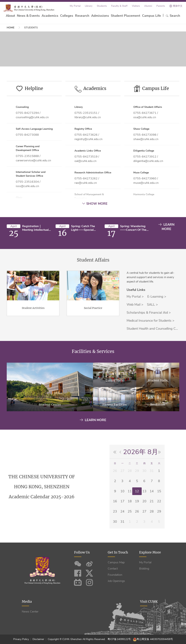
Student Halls (158, 397)
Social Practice (93, 325)
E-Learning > (157, 313)
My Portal (75, 6)
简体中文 (178, 6)
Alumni (148, 6)
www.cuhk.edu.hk (152, 612)
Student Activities (33, 325)
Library (89, 6)
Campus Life (151, 16)
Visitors (136, 6)
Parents (161, 6)
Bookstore (158, 421)
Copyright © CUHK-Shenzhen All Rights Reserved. (77, 639)
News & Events (28, 16)
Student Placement (126, 16)
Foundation (115, 575)
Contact (113, 569)
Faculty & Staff (119, 6)
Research (82, 16)
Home (11, 28)
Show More (95, 204)
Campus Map (116, 562)
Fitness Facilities (115, 421)
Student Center (50, 421)
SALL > (152, 321)
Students (102, 6)
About (10, 16)
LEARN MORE (166, 227)
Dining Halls (115, 397)
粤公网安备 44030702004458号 (155, 639)
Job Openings (116, 581)
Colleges (67, 16)
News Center (30, 612)
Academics (50, 16)
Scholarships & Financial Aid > (149, 329)
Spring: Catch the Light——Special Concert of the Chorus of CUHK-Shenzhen (83, 228)
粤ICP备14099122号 (119, 639)
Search (173, 16)
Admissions (100, 16)
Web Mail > (135, 321)
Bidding (144, 569)
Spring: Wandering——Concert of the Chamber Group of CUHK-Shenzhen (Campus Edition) (133, 228)
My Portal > (135, 313)
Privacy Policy (21, 639)
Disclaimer (38, 639)
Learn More (93, 420)
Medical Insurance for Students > (150, 337)
